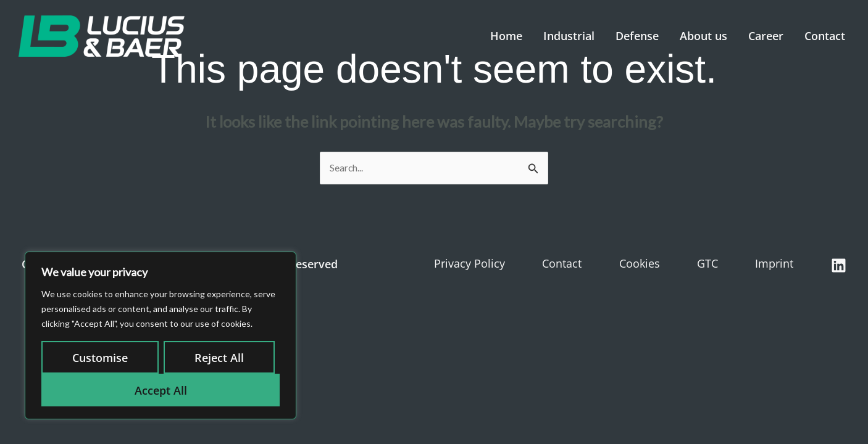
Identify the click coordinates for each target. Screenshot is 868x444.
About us (703, 36)
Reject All (219, 358)
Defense (637, 36)
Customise (100, 358)
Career (766, 36)
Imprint (774, 265)
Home (506, 36)
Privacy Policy (469, 265)
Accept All (161, 390)
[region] (161, 335)
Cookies (640, 265)
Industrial (569, 36)
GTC (707, 265)
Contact (825, 36)
